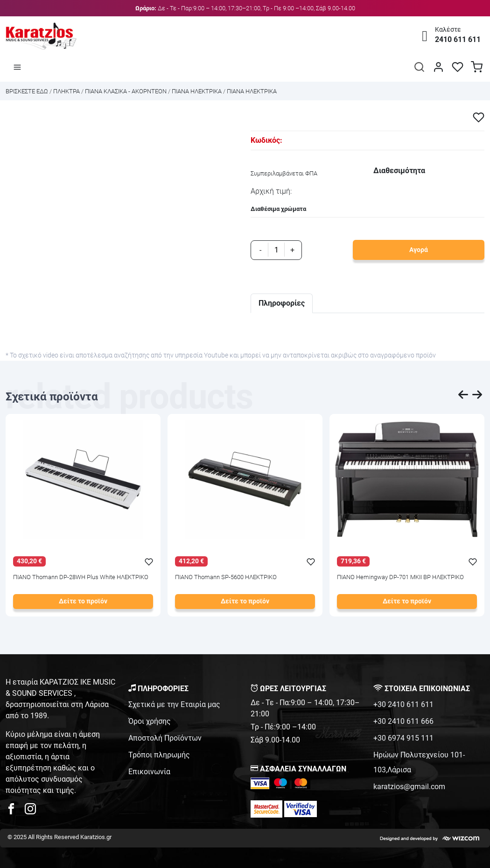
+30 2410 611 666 (403, 721)
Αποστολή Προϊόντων (165, 738)
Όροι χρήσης (150, 721)
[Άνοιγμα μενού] (17, 67)
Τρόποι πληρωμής (159, 755)
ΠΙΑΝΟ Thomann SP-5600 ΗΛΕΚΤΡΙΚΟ (226, 577)
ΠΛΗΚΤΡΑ (66, 91)
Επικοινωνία (149, 772)
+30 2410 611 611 (403, 704)
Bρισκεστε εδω (28, 91)
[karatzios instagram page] (30, 811)
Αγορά (419, 250)
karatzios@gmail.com (409, 787)
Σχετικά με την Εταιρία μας (174, 704)
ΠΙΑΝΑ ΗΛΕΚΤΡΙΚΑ (197, 91)
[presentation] (463, 396)
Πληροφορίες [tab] (282, 303)
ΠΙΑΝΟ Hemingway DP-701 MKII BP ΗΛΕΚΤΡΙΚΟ (400, 577)
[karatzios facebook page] (15, 811)
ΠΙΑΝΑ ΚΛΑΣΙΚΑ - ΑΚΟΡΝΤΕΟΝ (126, 91)
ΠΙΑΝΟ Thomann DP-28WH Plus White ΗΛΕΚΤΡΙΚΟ (81, 577)
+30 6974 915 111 (403, 738)
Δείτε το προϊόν (83, 601)
